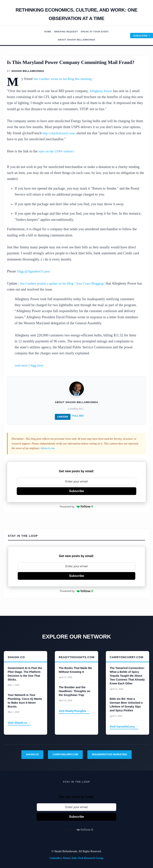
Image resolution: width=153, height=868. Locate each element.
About (66, 858)
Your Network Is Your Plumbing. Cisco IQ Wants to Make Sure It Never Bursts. (25, 701)
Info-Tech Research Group (88, 858)
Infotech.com (48, 448)
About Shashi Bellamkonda (77, 40)
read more (22, 365)
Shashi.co (32, 755)
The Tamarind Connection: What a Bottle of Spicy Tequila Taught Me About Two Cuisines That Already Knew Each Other (127, 676)
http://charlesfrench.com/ (60, 133)
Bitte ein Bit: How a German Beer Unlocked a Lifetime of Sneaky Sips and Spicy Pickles (126, 705)
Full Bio (78, 416)
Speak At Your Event (96, 32)
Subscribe (140, 35)
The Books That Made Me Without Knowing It (75, 670)
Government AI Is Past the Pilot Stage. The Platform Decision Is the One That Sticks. (25, 674)
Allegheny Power (101, 91)
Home (46, 32)
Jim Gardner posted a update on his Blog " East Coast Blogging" (66, 283)
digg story (38, 365)
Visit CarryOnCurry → (124, 727)
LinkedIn (63, 417)
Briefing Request (65, 32)
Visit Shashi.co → (19, 723)
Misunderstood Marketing (110, 755)
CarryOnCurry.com (65, 755)
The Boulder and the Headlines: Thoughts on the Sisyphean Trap (74, 691)
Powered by (77, 506)
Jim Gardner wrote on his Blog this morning (65, 79)
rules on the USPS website (57, 151)
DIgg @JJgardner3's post (35, 271)
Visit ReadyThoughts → (74, 711)
